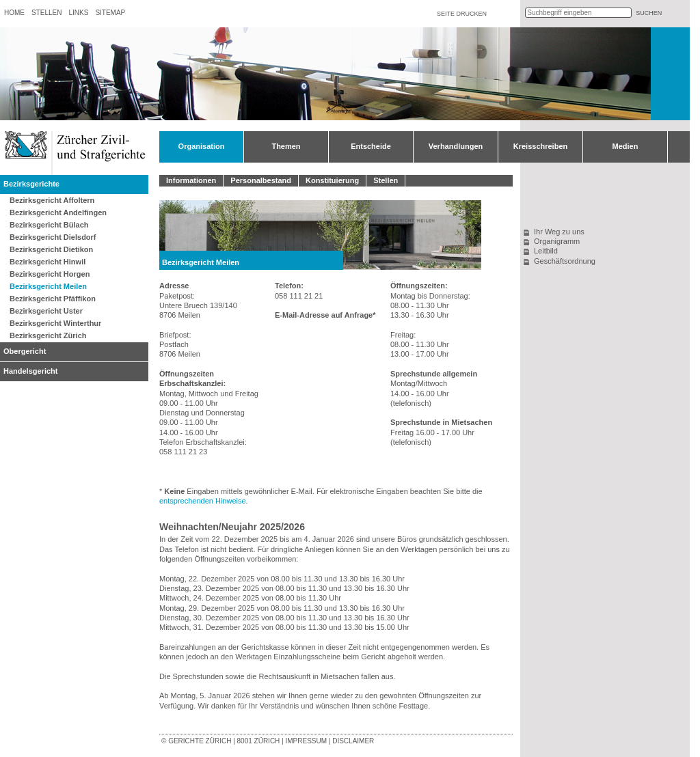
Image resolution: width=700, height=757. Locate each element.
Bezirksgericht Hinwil (48, 262)
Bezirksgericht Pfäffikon (53, 299)
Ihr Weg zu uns (559, 232)
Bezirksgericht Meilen (48, 286)
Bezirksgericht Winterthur (55, 323)
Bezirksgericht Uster (46, 311)
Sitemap (110, 13)
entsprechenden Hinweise (203, 501)
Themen (286, 146)
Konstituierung (332, 180)
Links (78, 13)
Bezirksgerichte (31, 184)
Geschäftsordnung (565, 261)
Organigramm (557, 241)
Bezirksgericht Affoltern (52, 200)
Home (14, 13)
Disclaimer (353, 741)
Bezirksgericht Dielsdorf (53, 237)
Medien (625, 146)
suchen (649, 13)
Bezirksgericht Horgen (50, 274)
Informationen (191, 180)
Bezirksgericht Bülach (49, 225)
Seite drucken (462, 14)
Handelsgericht (30, 371)
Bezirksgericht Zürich (48, 335)
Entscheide (371, 146)
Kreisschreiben (540, 146)
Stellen (46, 13)
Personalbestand (261, 180)
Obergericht (25, 351)
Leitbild (546, 251)
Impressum (306, 741)
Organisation (202, 146)
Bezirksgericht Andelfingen (58, 212)
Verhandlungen (456, 146)
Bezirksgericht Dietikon (51, 249)
